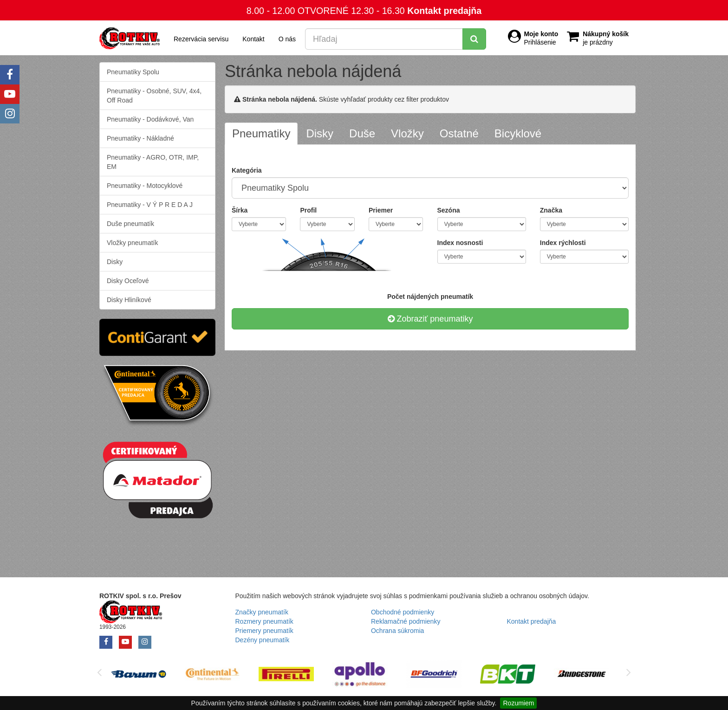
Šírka (240, 210)
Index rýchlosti (563, 243)
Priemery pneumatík (264, 631)
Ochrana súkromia (397, 631)
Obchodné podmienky (403, 612)
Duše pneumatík (130, 224)
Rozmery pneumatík (264, 621)
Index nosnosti (460, 243)
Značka (551, 210)
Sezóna (449, 210)
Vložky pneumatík (133, 243)
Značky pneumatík (262, 612)
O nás (287, 39)
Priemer (381, 210)
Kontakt (253, 39)
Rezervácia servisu (201, 39)
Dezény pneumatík (263, 640)
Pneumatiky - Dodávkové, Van (150, 119)
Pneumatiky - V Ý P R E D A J (150, 205)
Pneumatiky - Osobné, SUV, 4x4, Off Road (154, 96)
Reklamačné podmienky (406, 621)
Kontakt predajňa (444, 11)
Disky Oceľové (128, 281)
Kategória (247, 170)
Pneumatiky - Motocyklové (145, 186)
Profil (308, 210)
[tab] (261, 134)
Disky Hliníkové (129, 300)
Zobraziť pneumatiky (430, 319)
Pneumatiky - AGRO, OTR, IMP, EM (153, 162)
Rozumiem (518, 703)
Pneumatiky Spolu (133, 72)
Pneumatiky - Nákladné (140, 138)
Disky (115, 262)
